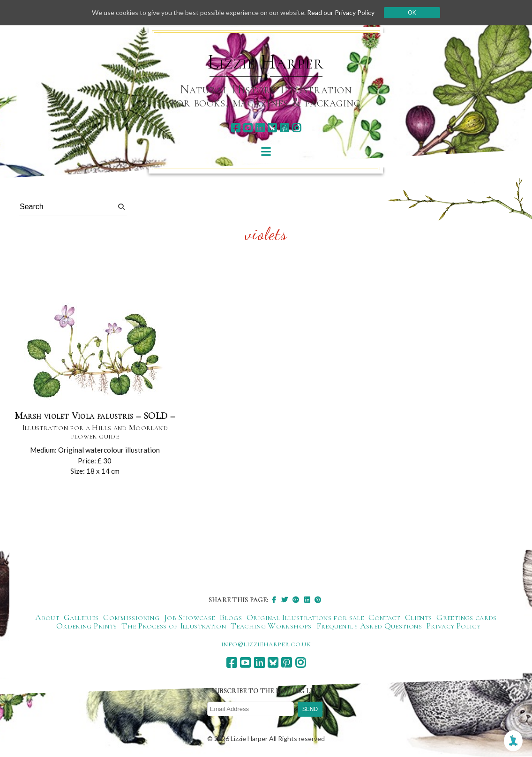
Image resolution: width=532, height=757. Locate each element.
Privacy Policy (453, 626)
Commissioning (131, 617)
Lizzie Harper (266, 62)
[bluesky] (272, 128)
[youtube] (248, 128)
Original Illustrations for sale (305, 617)
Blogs (231, 617)
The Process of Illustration (174, 626)
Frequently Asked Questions (369, 626)
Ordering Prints (86, 626)
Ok (412, 13)
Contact (384, 617)
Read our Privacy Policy (341, 12)
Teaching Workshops (271, 626)
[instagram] (296, 128)
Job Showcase (189, 617)
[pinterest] (284, 128)
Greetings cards (466, 617)
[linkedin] (260, 128)
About (47, 617)
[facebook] (236, 128)
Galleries (81, 617)
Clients (419, 617)
